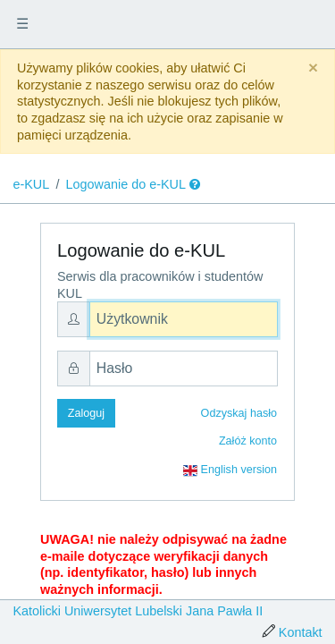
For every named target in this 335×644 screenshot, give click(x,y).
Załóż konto (248, 441)
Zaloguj (86, 413)
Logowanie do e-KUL (126, 184)
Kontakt (301, 632)
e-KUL (31, 184)
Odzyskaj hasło (239, 413)
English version (230, 470)
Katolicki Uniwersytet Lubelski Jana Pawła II (138, 611)
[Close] (313, 68)
